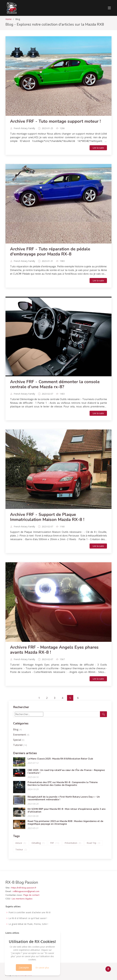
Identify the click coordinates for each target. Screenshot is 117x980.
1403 (62, 394)
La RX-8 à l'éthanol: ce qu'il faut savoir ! (28, 918)
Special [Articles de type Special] (19, 740)
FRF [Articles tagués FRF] (55, 843)
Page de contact (31, 895)
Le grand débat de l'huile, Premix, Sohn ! (28, 924)
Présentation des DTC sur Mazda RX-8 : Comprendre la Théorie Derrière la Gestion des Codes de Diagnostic (63, 784)
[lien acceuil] (12, 8)
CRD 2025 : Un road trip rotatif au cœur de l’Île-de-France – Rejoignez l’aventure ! (66, 772)
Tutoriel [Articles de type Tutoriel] (20, 745)
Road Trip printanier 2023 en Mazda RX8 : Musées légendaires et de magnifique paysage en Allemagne (65, 823)
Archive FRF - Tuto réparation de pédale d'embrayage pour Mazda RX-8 (50, 252)
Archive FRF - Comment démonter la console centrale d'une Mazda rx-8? (55, 384)
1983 (62, 261)
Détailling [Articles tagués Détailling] (38, 843)
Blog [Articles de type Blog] (17, 729)
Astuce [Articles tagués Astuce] (21, 843)
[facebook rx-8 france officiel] (108, 969)
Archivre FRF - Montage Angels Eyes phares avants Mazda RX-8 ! (54, 650)
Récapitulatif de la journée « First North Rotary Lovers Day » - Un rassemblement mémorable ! (64, 798)
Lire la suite (98, 148)
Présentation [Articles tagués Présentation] (73, 843)
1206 (62, 128)
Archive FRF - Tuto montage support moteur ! (55, 121)
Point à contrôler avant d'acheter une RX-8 (29, 912)
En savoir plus (42, 968)
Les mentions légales (22, 899)
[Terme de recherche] (29, 714)
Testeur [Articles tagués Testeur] (21, 849)
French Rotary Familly (24, 128)
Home (9, 19)
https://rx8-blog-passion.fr (24, 888)
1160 (62, 527)
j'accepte (24, 968)
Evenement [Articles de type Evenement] (21, 735)
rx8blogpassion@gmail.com (26, 891)
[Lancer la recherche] (103, 714)
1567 (62, 659)
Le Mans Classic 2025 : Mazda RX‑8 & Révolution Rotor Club (60, 759)
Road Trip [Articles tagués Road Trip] (93, 843)
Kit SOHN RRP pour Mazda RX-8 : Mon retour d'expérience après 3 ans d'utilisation (67, 810)
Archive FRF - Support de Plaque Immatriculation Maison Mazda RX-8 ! (47, 517)
